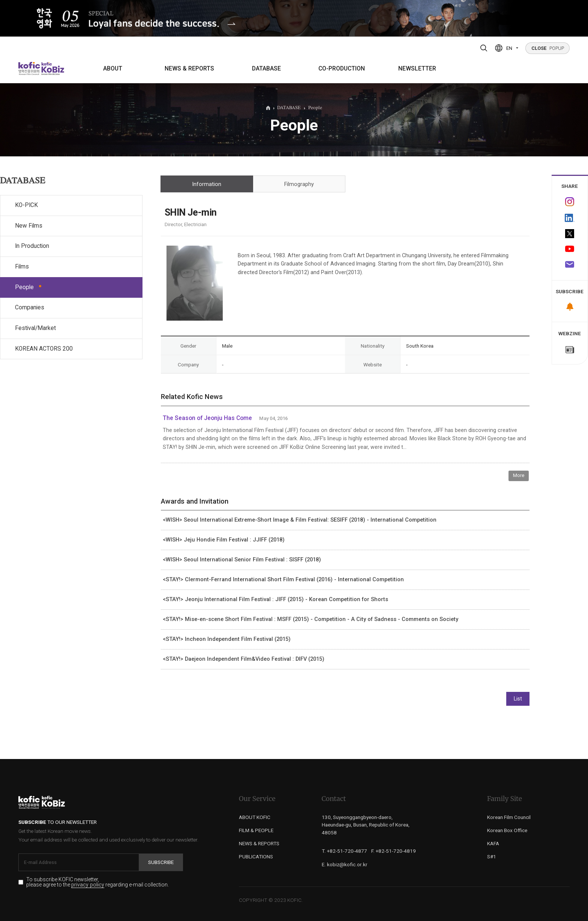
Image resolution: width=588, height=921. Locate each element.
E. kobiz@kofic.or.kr (345, 864)
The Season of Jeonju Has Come (207, 418)
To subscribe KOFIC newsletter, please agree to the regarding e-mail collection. (97, 882)
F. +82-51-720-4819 (394, 851)
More (519, 475)
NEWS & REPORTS (189, 69)
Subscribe (161, 862)
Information (207, 184)
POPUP (548, 48)
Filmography (299, 184)
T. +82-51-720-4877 (344, 851)
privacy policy (88, 885)
